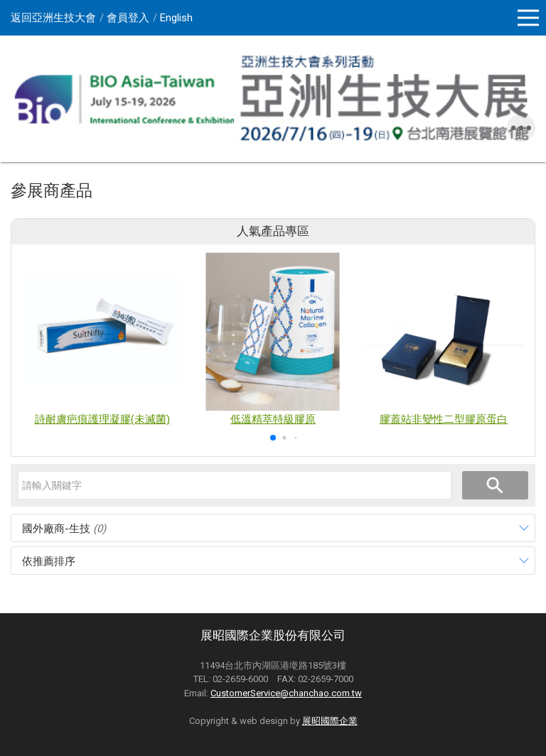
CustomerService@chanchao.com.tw (286, 693)
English (176, 18)
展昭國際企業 (330, 721)
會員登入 (128, 18)
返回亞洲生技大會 (53, 18)
